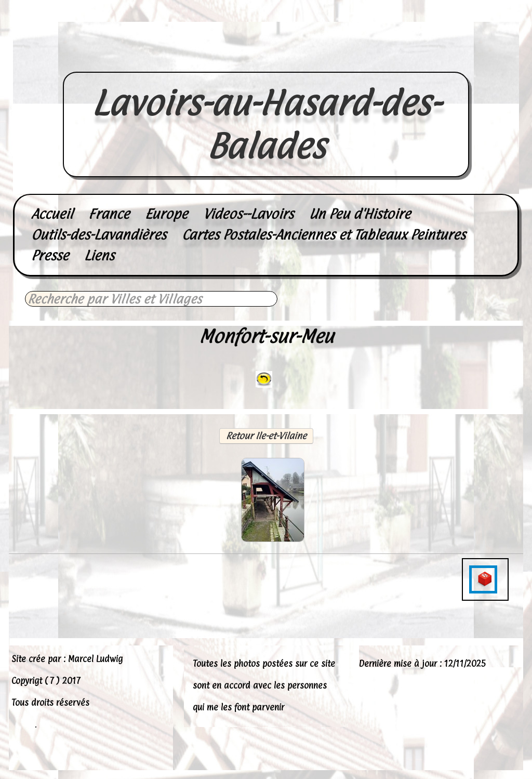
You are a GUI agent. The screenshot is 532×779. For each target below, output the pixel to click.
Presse (50, 255)
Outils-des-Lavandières (99, 235)
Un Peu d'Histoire (360, 214)
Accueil (52, 214)
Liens (99, 255)
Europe (166, 214)
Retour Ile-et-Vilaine (266, 436)
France (109, 214)
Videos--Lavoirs (248, 214)
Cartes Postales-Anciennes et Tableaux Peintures (324, 235)
